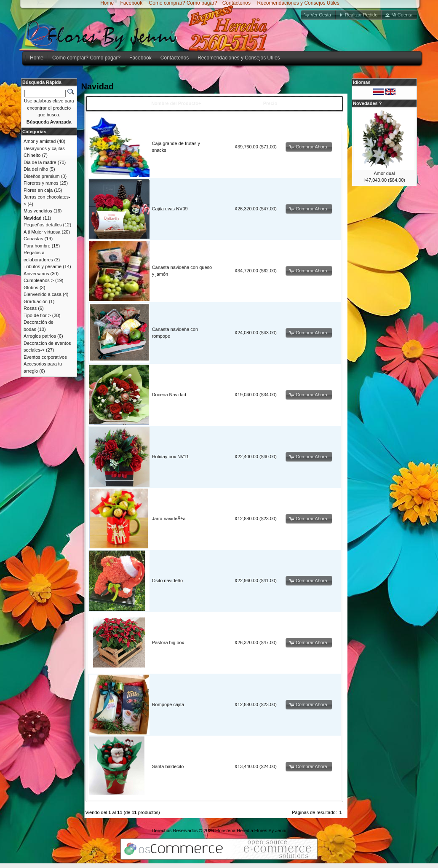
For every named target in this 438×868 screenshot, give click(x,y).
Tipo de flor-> (37, 315)
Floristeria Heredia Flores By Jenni (251, 830)
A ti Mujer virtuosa (42, 232)
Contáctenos (236, 3)
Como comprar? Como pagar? (183, 3)
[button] (318, 15)
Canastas (33, 239)
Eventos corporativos (45, 357)
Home (107, 3)
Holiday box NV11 (171, 457)
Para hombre (37, 246)
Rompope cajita (168, 704)
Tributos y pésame (43, 266)
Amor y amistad (40, 141)
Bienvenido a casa (43, 294)
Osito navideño (167, 580)
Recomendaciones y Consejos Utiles (298, 3)
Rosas (30, 308)
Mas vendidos (38, 211)
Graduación (36, 301)
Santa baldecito (168, 766)
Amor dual (384, 173)
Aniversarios (36, 274)
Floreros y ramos (41, 183)
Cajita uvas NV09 (170, 209)
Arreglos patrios (40, 336)
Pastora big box (168, 642)
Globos (31, 288)
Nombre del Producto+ (176, 103)
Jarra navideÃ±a (169, 519)
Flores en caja (38, 190)
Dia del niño (36, 169)
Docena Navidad (169, 395)
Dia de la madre (40, 162)
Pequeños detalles (43, 225)
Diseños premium (42, 176)
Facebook (131, 3)
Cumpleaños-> (39, 280)
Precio (270, 103)
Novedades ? (367, 103)
